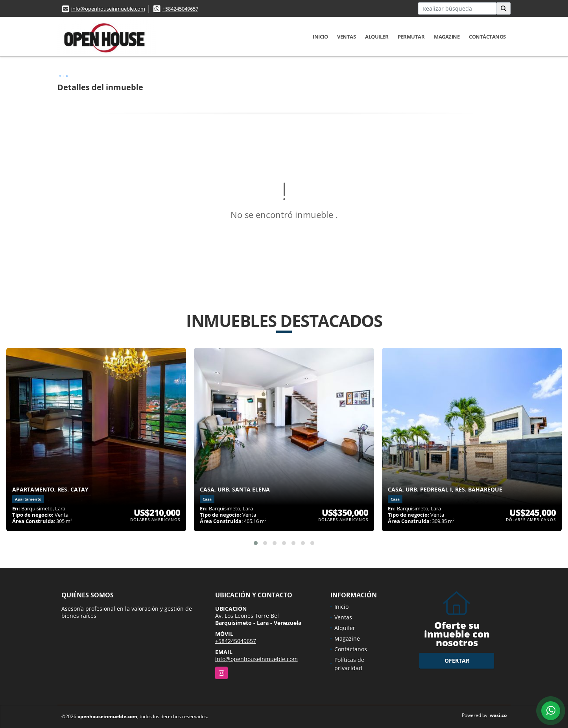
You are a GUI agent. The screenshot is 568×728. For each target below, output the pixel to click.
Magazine (447, 37)
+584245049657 (180, 9)
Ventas (346, 37)
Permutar (411, 37)
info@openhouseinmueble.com (108, 9)
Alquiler (377, 37)
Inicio (320, 37)
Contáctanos (487, 37)
